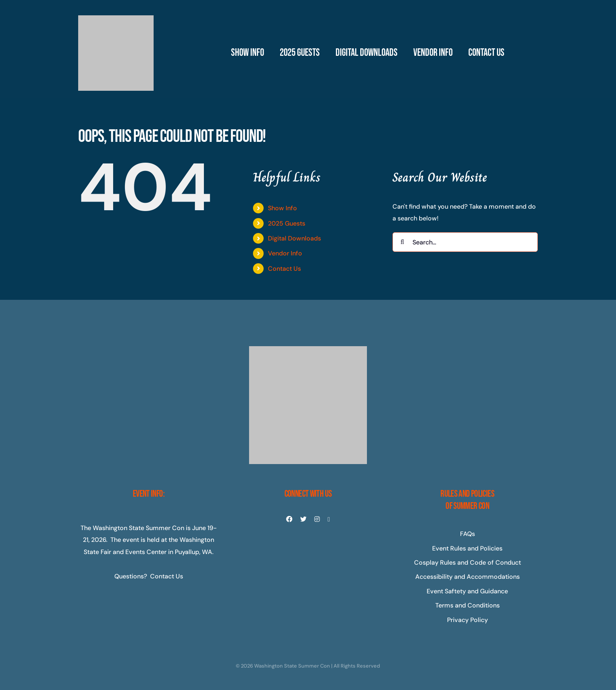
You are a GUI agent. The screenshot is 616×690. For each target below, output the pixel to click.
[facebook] (289, 519)
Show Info (282, 208)
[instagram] (317, 519)
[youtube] (329, 519)
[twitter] (303, 519)
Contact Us (284, 269)
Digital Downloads (294, 238)
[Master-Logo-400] (116, 18)
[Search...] (465, 242)
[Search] (402, 242)
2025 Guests (287, 223)
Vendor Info (285, 253)
